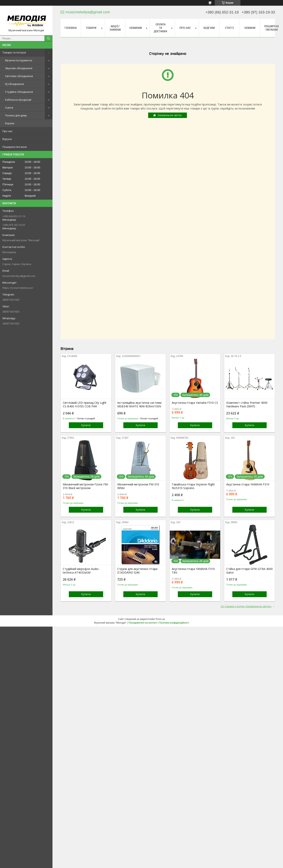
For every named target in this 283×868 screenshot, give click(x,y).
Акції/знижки (115, 28)
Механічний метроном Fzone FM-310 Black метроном (86, 486)
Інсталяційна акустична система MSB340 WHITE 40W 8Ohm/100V (139, 405)
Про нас (7, 131)
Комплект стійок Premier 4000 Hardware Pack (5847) (247, 405)
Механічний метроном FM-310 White (138, 486)
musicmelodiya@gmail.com (19, 276)
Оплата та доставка (160, 28)
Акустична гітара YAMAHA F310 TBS (193, 571)
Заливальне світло (170, 115)
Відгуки (7, 139)
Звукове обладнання (19, 68)
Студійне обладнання (19, 92)
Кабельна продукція (18, 100)
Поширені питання (15, 147)
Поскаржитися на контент (143, 623)
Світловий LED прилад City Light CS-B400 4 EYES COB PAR (85, 405)
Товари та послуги (14, 52)
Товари (91, 28)
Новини (250, 28)
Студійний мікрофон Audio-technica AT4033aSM (81, 571)
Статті (230, 28)
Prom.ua (160, 619)
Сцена (9, 107)
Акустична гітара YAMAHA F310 (248, 484)
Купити (86, 425)
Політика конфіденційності (174, 623)
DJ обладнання (14, 84)
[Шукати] (48, 38)
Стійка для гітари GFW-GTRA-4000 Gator (249, 571)
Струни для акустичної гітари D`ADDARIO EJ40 (137, 571)
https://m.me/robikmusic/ (18, 288)
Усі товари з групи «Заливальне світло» (246, 606)
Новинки (136, 28)
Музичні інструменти (19, 60)
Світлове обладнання (19, 76)
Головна (71, 28)
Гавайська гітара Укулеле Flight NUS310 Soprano (193, 486)
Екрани (10, 123)
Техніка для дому (16, 115)
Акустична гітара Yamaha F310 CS (195, 403)
